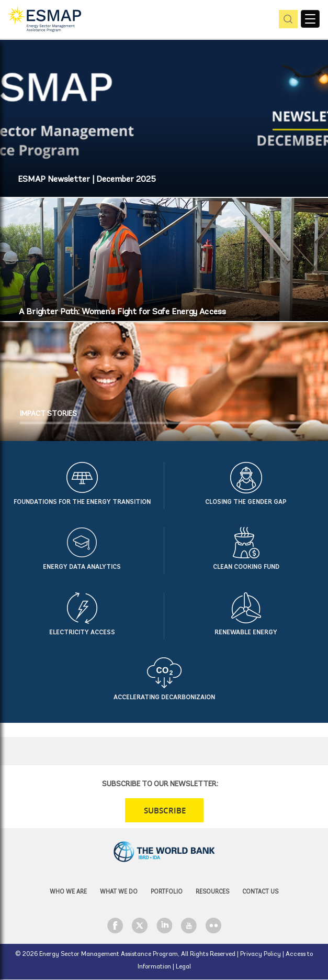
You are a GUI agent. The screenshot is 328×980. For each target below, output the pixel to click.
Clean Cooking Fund (246, 567)
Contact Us (260, 892)
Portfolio (167, 892)
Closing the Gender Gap (246, 502)
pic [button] (286, 20)
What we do (119, 892)
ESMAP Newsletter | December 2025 (87, 180)
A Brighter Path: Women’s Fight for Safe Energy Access (122, 312)
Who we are (68, 892)
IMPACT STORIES (48, 414)
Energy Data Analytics (82, 567)
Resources (212, 892)
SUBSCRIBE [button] (165, 811)
